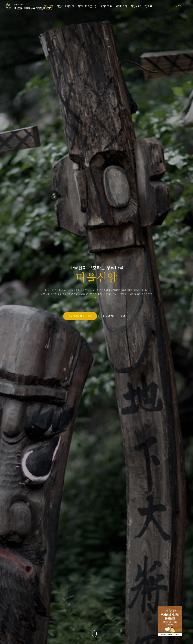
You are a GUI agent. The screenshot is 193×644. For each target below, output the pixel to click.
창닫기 (178, 635)
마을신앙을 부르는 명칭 (80, 316)
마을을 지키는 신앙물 (114, 316)
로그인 (178, 6)
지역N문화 (9, 6)
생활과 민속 (33, 7)
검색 (189, 6)
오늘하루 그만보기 (166, 635)
